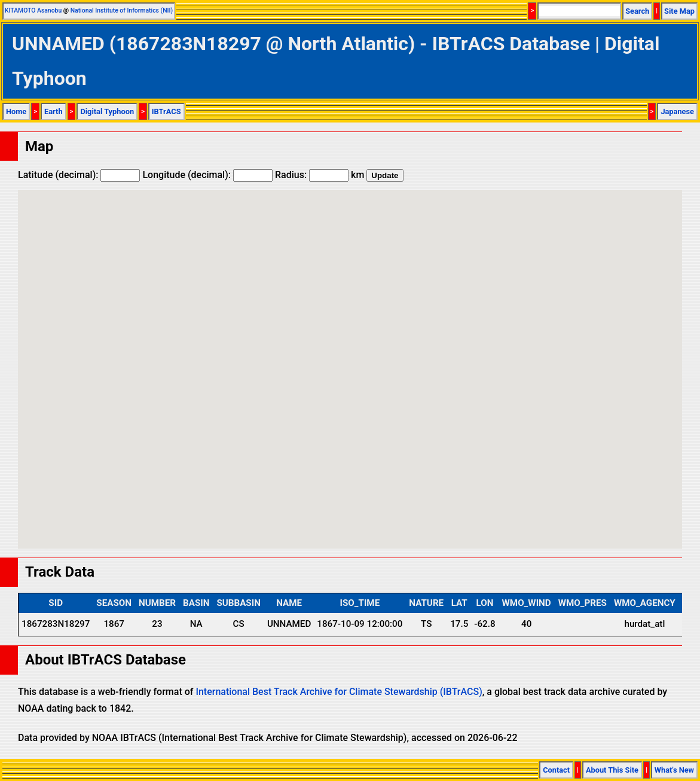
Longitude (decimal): (207, 175)
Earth (54, 111)
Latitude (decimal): (79, 175)
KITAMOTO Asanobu (33, 10)
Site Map (679, 11)
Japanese (677, 111)
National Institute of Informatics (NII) (122, 10)
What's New (674, 770)
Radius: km (320, 175)
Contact (556, 770)
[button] (350, 358)
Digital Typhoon (107, 111)
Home (16, 111)
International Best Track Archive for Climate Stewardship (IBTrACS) (339, 692)
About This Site (612, 770)
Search (637, 11)
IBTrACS (166, 111)
